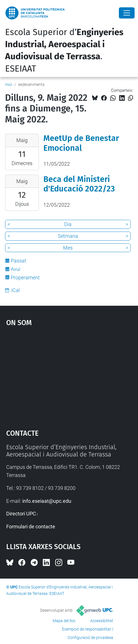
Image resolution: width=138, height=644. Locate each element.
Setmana (68, 236)
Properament (25, 278)
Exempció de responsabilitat (86, 629)
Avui (15, 269)
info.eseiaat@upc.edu (47, 501)
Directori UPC (21, 514)
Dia (68, 224)
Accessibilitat (102, 621)
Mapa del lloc (64, 621)
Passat (18, 261)
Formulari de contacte (31, 527)
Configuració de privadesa (90, 638)
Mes (68, 248)
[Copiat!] (131, 98)
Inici (9, 85)
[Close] (127, 13)
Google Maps (69, 375)
